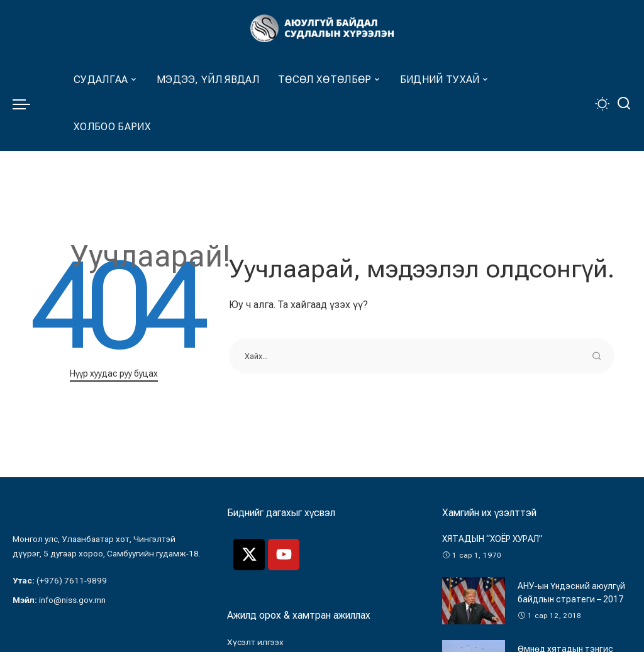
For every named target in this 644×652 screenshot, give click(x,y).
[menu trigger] (28, 104)
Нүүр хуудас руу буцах (114, 373)
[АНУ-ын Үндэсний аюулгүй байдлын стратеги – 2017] (474, 601)
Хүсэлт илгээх (255, 642)
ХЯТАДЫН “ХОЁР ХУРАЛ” (492, 539)
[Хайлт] (624, 104)
